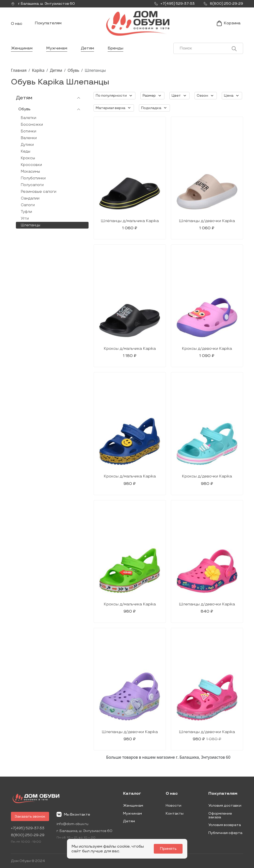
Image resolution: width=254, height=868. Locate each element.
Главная (19, 70)
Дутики (27, 145)
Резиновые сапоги (39, 192)
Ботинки (29, 131)
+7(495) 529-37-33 (28, 828)
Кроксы (28, 158)
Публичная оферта (225, 833)
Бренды (115, 48)
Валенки (29, 138)
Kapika (38, 70)
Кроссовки (31, 165)
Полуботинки (33, 178)
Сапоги (28, 205)
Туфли (26, 212)
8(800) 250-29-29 (28, 835)
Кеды (26, 151)
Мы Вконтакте (73, 814)
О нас (17, 24)
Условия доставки (225, 806)
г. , (43, 4)
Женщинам (22, 48)
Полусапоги (32, 185)
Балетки (29, 118)
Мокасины (30, 172)
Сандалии (30, 198)
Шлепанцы (31, 225)
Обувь (73, 70)
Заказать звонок (30, 816)
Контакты (175, 813)
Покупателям (48, 23)
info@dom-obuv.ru (72, 824)
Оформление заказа (220, 815)
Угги (25, 218)
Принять (168, 849)
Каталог (132, 794)
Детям (87, 48)
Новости (174, 806)
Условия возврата (225, 825)
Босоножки (32, 125)
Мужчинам (57, 48)
